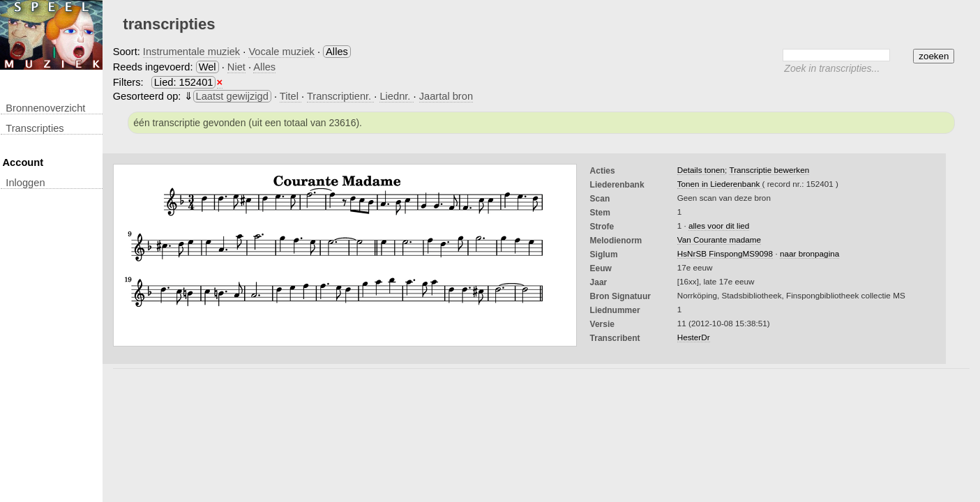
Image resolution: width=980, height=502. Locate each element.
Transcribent (615, 338)
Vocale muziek (281, 52)
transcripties (35, 128)
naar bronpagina (809, 253)
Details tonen (701, 170)
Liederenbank (617, 185)
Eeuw (601, 268)
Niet (236, 67)
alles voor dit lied (719, 226)
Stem (600, 213)
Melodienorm (616, 241)
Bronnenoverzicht (45, 108)
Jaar (599, 282)
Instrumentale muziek (191, 52)
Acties (603, 171)
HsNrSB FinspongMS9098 (725, 253)
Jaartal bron (446, 96)
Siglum (604, 254)
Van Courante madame (719, 239)
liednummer (615, 310)
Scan (600, 199)
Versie (602, 324)
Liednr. (396, 96)
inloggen (25, 183)
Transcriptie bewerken (769, 170)
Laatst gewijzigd (232, 96)
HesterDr (694, 337)
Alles (264, 67)
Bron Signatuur (620, 296)
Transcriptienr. (340, 96)
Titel (291, 96)
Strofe (602, 227)
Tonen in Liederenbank (720, 184)
